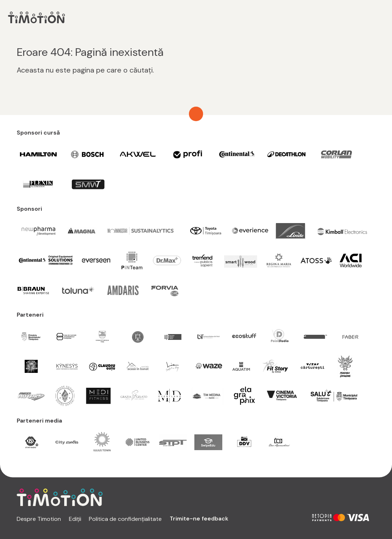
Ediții (75, 519)
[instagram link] (282, 518)
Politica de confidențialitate (125, 519)
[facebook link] (299, 518)
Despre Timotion (39, 519)
